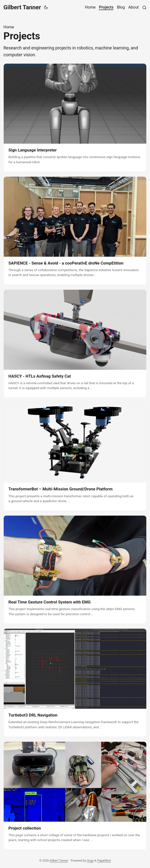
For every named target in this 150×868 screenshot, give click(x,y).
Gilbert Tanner (22, 7)
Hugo (90, 861)
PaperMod (104, 861)
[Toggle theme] (46, 7)
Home (9, 27)
